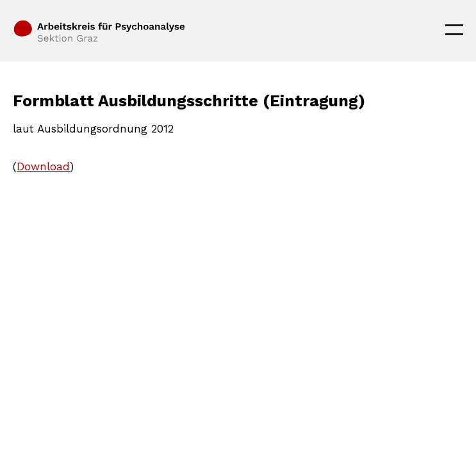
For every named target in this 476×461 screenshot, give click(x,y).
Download (43, 166)
